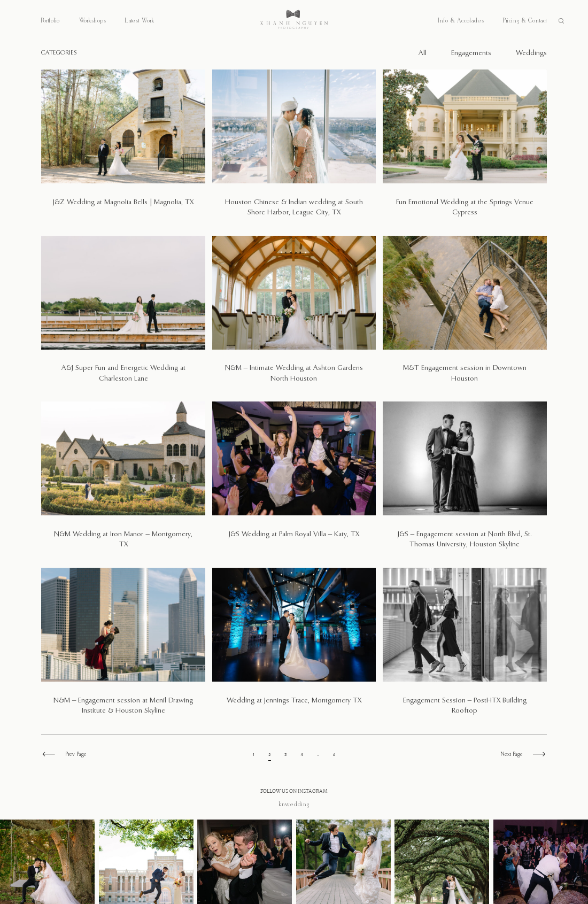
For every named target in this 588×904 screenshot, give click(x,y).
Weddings (531, 53)
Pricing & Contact (525, 21)
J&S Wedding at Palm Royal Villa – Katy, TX (294, 481)
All (423, 53)
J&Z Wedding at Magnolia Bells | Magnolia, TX (123, 149)
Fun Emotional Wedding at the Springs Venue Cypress (465, 149)
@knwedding (294, 805)
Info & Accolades (461, 21)
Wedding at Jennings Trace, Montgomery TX (294, 647)
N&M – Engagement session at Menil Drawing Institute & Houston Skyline (123, 647)
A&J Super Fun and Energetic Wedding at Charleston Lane (123, 315)
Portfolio (51, 21)
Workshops (93, 21)
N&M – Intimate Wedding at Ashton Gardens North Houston (294, 315)
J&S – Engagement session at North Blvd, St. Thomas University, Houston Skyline (465, 481)
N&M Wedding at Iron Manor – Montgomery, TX (123, 481)
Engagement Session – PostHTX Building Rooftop (465, 647)
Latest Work (140, 21)
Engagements (471, 53)
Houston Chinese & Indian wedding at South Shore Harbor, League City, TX (294, 149)
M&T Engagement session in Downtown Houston (465, 315)
